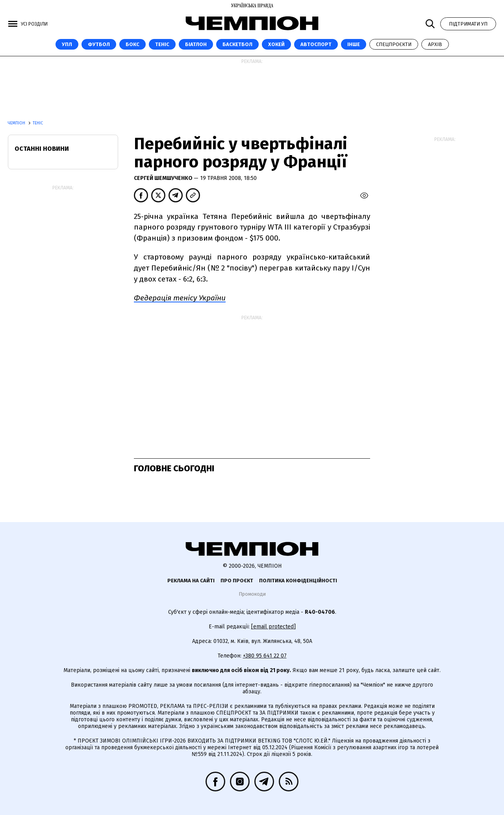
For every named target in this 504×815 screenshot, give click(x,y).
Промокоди (252, 594)
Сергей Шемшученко (164, 178)
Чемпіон (17, 123)
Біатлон (196, 44)
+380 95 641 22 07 (265, 656)
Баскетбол (237, 44)
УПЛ (67, 44)
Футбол (99, 44)
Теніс (162, 44)
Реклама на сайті (191, 581)
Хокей (276, 44)
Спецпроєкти (394, 44)
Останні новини (42, 149)
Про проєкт (237, 581)
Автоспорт (316, 44)
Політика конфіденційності (298, 581)
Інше (354, 44)
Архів (435, 44)
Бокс (132, 44)
